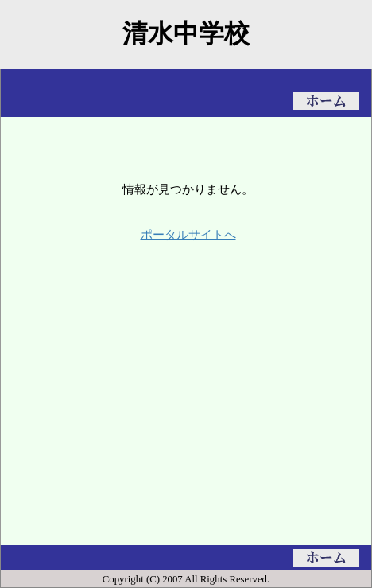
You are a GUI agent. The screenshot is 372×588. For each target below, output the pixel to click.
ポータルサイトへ (188, 234)
